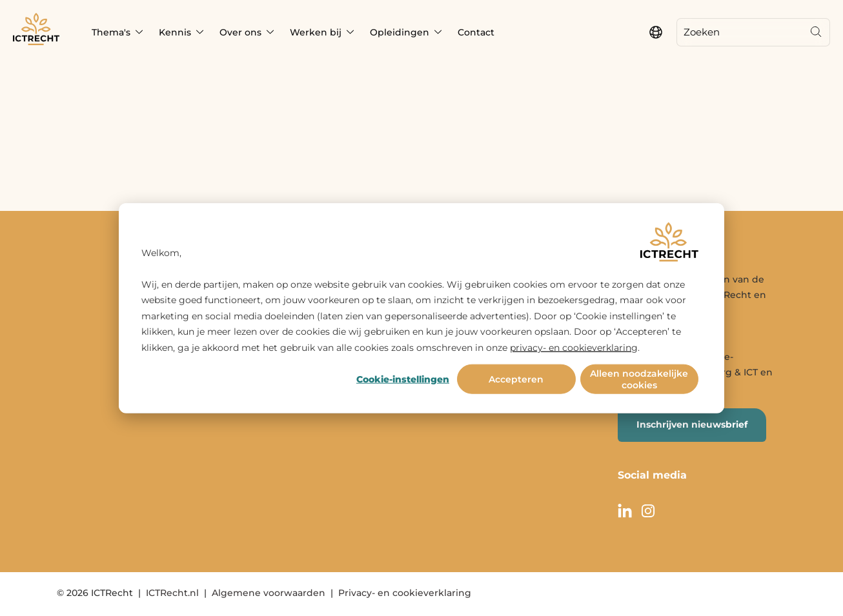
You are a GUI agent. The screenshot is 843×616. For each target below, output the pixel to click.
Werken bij (316, 32)
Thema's (111, 32)
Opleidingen (400, 32)
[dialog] (421, 308)
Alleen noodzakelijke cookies (639, 379)
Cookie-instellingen (403, 379)
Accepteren (516, 379)
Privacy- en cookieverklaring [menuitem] (405, 593)
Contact (476, 32)
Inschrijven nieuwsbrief (692, 424)
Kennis (175, 32)
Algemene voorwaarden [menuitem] (269, 593)
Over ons (240, 32)
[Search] (816, 32)
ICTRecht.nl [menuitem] (172, 593)
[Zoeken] (740, 32)
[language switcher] (656, 32)
